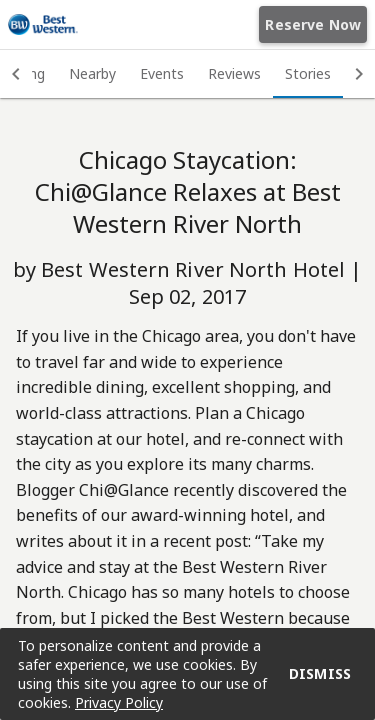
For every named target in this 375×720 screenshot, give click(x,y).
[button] (16, 74)
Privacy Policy (119, 702)
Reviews (234, 73)
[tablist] (187, 74)
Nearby (92, 73)
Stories (308, 73)
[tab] (92, 74)
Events (162, 73)
